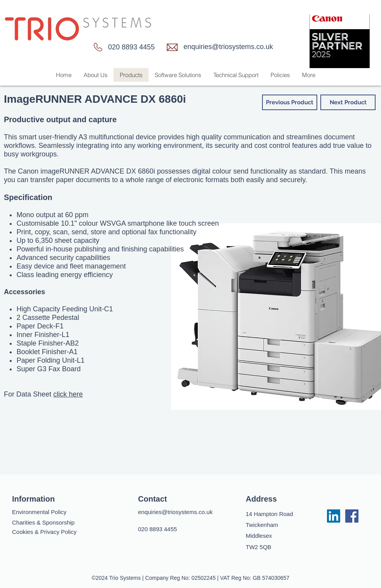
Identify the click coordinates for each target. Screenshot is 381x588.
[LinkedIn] (334, 516)
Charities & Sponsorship (43, 522)
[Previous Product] (290, 102)
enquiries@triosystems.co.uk (228, 47)
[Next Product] (348, 102)
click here (68, 394)
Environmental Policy (39, 512)
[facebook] (352, 516)
